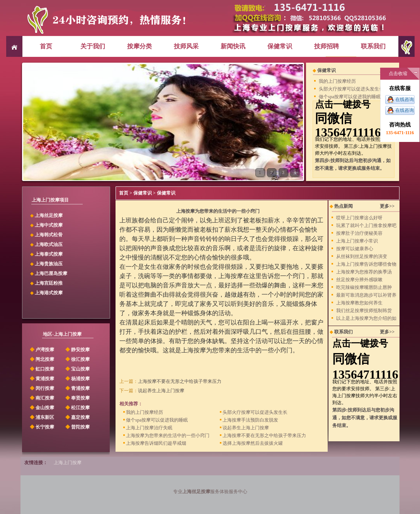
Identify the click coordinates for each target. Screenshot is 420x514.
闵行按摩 (41, 388)
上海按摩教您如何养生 (359, 303)
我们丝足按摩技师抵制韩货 (364, 311)
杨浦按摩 (77, 379)
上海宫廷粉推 (49, 283)
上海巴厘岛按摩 (51, 273)
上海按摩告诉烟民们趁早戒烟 (155, 443)
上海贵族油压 (49, 264)
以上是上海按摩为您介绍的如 (366, 318)
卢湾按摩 (41, 350)
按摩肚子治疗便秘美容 (359, 233)
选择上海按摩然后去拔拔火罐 (251, 443)
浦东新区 (41, 417)
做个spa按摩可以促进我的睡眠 (350, 97)
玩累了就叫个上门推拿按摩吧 (366, 225)
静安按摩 (77, 350)
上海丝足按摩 (49, 215)
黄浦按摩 (41, 379)
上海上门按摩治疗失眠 (148, 428)
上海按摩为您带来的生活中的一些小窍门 (166, 435)
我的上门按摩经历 (337, 81)
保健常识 (280, 46)
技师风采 (186, 46)
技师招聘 (326, 46)
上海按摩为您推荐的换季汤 (364, 272)
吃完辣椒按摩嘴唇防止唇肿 (364, 287)
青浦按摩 (77, 388)
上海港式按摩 (49, 293)
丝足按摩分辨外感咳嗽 (359, 280)
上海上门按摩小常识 (357, 241)
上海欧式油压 (49, 244)
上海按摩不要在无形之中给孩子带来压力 (180, 381)
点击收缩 (398, 73)
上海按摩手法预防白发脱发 (249, 420)
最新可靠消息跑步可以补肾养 (366, 295)
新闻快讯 (233, 46)
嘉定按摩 (77, 417)
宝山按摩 (77, 369)
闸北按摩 (41, 359)
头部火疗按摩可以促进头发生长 (351, 89)
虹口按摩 (41, 369)
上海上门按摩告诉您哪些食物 (366, 264)
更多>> (387, 206)
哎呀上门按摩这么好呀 (359, 218)
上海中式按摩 (49, 225)
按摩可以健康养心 (355, 249)
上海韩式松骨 (49, 235)
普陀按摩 (77, 427)
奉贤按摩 (77, 398)
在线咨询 (405, 99)
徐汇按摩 (77, 359)
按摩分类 (139, 46)
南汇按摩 (41, 398)
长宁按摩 (41, 427)
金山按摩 (41, 408)
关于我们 (93, 46)
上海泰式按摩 (49, 254)
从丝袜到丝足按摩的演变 (362, 256)
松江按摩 (77, 408)
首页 (46, 46)
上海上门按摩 (68, 463)
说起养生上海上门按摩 (161, 391)
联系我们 (373, 46)
